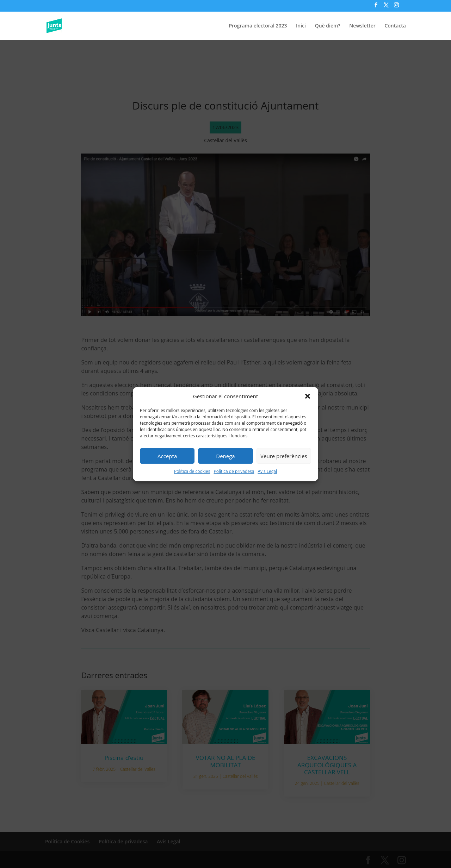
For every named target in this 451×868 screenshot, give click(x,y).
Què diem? (328, 26)
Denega (225, 456)
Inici (301, 26)
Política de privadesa (234, 472)
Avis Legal (267, 472)
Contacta (395, 26)
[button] (308, 396)
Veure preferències (284, 456)
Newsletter (362, 26)
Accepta (167, 456)
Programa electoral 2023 (258, 26)
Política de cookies (192, 472)
